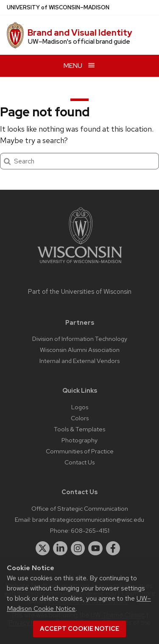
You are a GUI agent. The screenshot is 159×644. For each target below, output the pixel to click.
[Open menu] (79, 66)
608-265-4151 (90, 530)
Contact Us (79, 462)
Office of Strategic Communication (80, 508)
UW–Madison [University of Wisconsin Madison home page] (58, 7)
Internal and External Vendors (79, 361)
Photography (79, 440)
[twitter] (43, 548)
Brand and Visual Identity (80, 33)
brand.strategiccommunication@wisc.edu (88, 519)
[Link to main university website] (80, 265)
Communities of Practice (80, 451)
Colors (80, 418)
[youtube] (95, 548)
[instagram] (78, 548)
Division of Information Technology (80, 339)
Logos (80, 407)
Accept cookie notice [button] (79, 629)
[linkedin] (60, 548)
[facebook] (113, 548)
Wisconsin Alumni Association (80, 350)
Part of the (80, 292)
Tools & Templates (79, 429)
